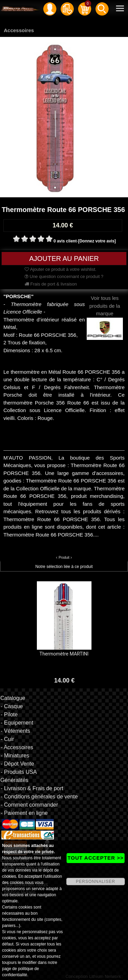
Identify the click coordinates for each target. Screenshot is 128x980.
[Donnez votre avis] (97, 241)
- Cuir (7, 739)
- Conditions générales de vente (39, 797)
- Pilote (9, 714)
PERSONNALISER (95, 882)
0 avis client (65, 241)
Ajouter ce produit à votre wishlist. (60, 269)
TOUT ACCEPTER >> (96, 858)
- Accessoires (17, 747)
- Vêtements (15, 731)
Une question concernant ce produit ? (64, 276)
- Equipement (17, 723)
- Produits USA (19, 772)
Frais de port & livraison (51, 284)
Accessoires (19, 30)
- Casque (12, 706)
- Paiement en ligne (24, 813)
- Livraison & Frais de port (32, 788)
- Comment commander (29, 805)
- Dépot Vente (17, 764)
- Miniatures (15, 756)
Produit (64, 558)
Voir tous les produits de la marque (105, 313)
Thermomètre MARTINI (64, 654)
